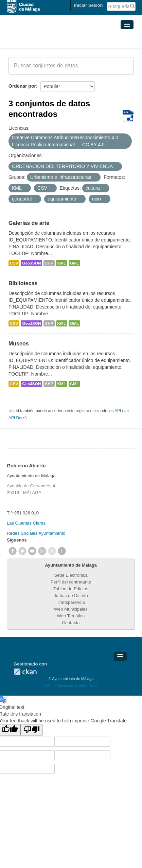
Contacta (71, 623)
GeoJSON (31, 263)
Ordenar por (22, 86)
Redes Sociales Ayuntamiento (36, 533)
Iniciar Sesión (88, 5)
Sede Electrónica (71, 575)
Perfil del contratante (71, 582)
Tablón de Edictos (71, 589)
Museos (19, 344)
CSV (14, 263)
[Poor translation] (32, 730)
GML (74, 263)
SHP (49, 263)
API (118, 411)
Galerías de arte (29, 223)
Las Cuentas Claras (26, 523)
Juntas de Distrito (71, 596)
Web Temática (71, 616)
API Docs (17, 418)
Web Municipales (71, 609)
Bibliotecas (23, 283)
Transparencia (71, 602)
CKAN (25, 672)
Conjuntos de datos (39, 40)
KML (62, 263)
